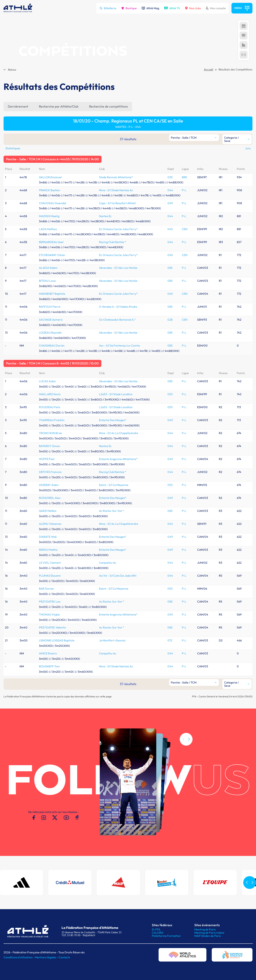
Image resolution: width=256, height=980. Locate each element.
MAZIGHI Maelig (49, 216)
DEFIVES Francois (50, 472)
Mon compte (216, 8)
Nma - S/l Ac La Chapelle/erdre (119, 433)
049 (170, 203)
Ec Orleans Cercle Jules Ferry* (118, 229)
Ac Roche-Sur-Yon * (112, 511)
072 (170, 640)
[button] (189, 746)
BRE (184, 177)
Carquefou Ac (108, 563)
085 (170, 268)
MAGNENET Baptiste (52, 294)
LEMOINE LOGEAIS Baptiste (57, 640)
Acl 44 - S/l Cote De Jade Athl (118, 576)
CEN (185, 229)
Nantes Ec (105, 216)
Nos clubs (193, 8)
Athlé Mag (150, 8)
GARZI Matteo (48, 511)
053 (170, 394)
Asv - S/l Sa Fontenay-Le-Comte (119, 345)
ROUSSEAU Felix (50, 407)
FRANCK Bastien (50, 190)
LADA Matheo (48, 229)
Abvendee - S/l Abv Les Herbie (118, 268)
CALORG (158, 933)
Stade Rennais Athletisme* (116, 177)
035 (170, 177)
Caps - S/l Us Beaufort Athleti (117, 203)
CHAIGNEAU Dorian (52, 345)
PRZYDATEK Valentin (53, 627)
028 (170, 320)
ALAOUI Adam (48, 268)
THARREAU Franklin (52, 420)
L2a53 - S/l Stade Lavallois (116, 394)
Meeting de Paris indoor (209, 933)
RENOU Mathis (48, 550)
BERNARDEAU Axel (51, 242)
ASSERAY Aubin (49, 485)
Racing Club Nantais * (113, 242)
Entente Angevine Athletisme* (118, 459)
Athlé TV (172, 8)
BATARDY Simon (50, 446)
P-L (184, 190)
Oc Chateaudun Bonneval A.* (117, 320)
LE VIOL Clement (50, 563)
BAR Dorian (46, 589)
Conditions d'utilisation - (19, 957)
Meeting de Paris (205, 929)
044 (170, 190)
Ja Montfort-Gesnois (112, 640)
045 (170, 229)
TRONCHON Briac (51, 433)
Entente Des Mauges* (113, 420)
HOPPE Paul (47, 459)
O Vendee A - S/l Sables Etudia (118, 307)
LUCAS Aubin (47, 381)
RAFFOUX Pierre (50, 307)
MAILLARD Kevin (50, 394)
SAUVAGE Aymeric (51, 320)
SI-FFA (156, 929)
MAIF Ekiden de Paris (208, 936)
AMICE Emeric (48, 653)
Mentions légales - (47, 957)
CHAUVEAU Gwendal (53, 203)
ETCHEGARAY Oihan (52, 255)
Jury (248, 148)
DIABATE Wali (48, 537)
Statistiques (13, 148)
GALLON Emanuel (50, 177)
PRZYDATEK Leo (50, 601)
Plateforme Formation (166, 936)
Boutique (129, 8)
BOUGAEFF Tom (49, 666)
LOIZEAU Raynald (50, 333)
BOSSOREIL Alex (50, 498)
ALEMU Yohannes (50, 524)
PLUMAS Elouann (50, 576)
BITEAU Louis (47, 281)
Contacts (64, 957)
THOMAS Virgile (49, 614)
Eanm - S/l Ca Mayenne (114, 485)
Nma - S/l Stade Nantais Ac (116, 190)
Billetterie (108, 8)
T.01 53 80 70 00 (71, 935)
